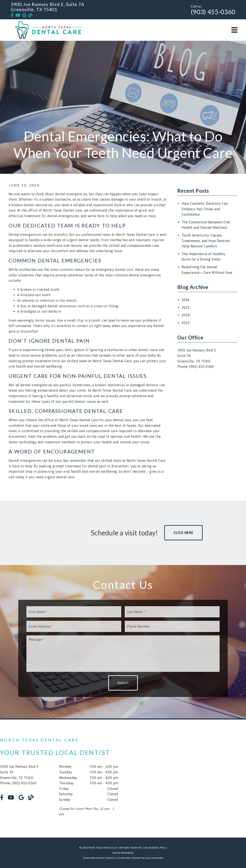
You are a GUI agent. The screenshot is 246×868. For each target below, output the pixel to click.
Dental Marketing (123, 853)
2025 (186, 308)
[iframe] (197, 779)
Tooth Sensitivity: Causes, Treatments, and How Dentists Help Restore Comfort (206, 241)
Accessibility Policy (156, 848)
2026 (186, 300)
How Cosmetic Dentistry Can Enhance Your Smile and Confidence (205, 209)
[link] (12, 15)
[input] (74, 612)
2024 (186, 315)
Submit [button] (123, 683)
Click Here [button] (183, 533)
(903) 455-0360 (213, 12)
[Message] (123, 654)
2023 (186, 323)
